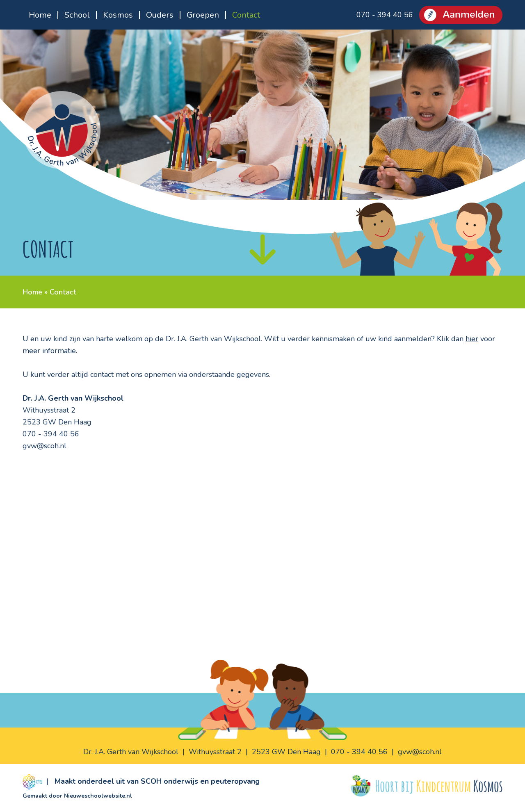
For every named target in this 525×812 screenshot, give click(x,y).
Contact (246, 15)
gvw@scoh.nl (45, 446)
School (77, 15)
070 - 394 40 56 (385, 15)
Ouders (160, 15)
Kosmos (118, 15)
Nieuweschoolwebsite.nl (98, 796)
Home (40, 15)
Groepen (203, 15)
